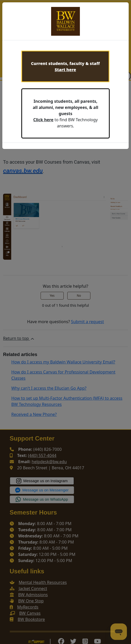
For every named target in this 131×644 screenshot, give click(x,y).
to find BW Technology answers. (65, 114)
